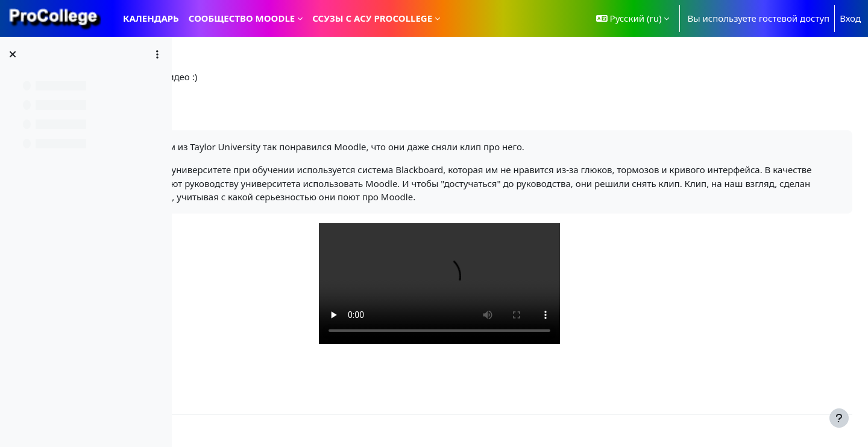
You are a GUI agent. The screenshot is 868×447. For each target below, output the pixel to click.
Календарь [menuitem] (151, 18)
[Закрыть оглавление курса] (13, 54)
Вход (850, 18)
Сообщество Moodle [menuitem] (242, 18)
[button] (633, 18)
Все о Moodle (277, 77)
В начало (215, 77)
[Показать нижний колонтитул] (839, 418)
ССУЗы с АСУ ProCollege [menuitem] (372, 18)
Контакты (216, 431)
